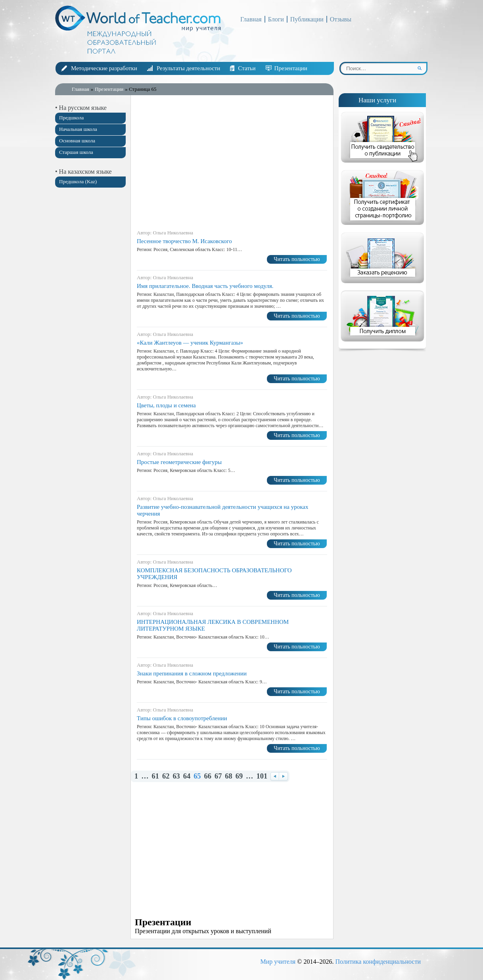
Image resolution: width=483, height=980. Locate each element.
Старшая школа (76, 152)
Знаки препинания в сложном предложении (192, 673)
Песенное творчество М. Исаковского (184, 241)
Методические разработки (104, 68)
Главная (251, 19)
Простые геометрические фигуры (179, 462)
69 (239, 776)
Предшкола (71, 118)
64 (187, 776)
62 (166, 776)
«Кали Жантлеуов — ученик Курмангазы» (190, 343)
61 (155, 776)
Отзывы (341, 19)
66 (208, 776)
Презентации (291, 68)
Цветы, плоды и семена (166, 405)
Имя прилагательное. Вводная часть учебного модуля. (205, 286)
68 (228, 776)
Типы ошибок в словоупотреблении (182, 718)
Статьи (247, 68)
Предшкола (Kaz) (78, 181)
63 (176, 776)
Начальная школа (78, 129)
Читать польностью (297, 259)
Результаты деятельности (188, 68)
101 (262, 776)
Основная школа (77, 141)
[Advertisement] (91, 318)
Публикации (307, 19)
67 (218, 776)
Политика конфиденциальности (378, 962)
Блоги (276, 19)
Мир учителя (278, 962)
